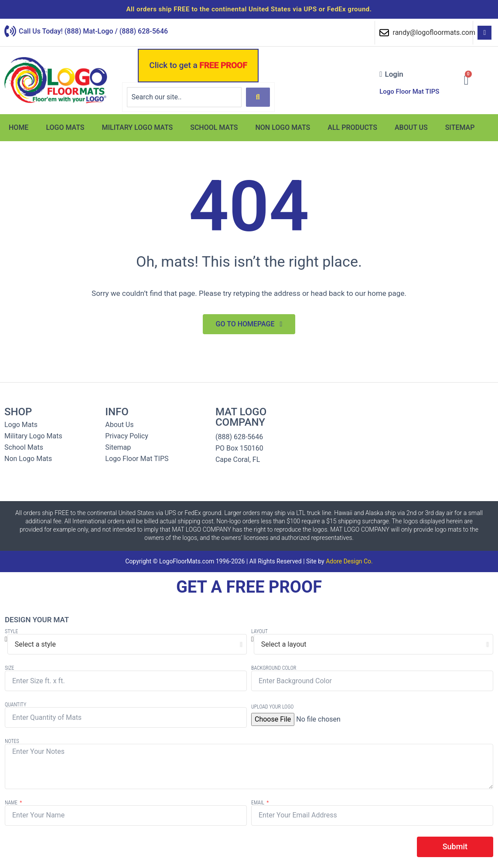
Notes (12, 741)
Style (11, 631)
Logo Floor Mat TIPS (409, 92)
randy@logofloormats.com (434, 32)
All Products (352, 127)
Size (9, 668)
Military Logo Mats (138, 127)
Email (258, 803)
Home (19, 127)
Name (12, 803)
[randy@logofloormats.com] (384, 33)
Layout (259, 631)
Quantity (15, 705)
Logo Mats (65, 127)
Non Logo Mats (283, 127)
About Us (411, 127)
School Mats (214, 127)
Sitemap (460, 127)
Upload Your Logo (272, 707)
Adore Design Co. (349, 561)
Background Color (274, 668)
